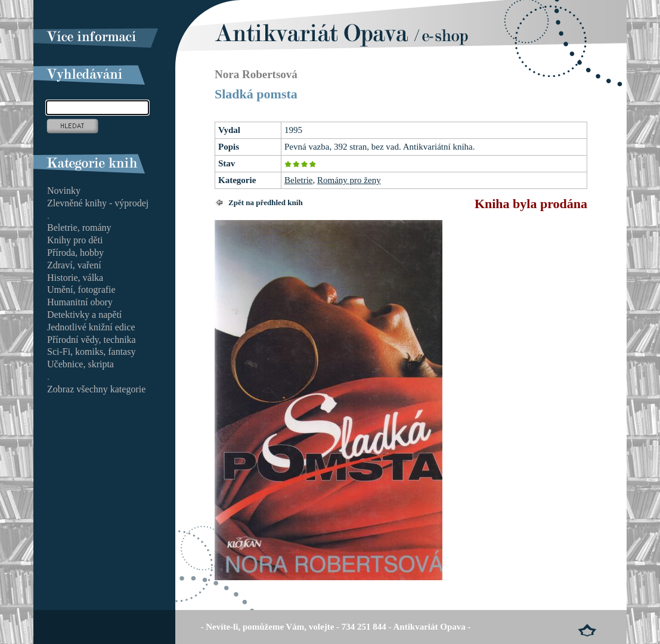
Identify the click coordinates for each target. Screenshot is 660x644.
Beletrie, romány (79, 227)
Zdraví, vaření (74, 265)
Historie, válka (75, 278)
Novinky (64, 191)
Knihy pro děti (75, 240)
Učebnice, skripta (80, 364)
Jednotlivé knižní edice (91, 327)
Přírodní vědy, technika (92, 340)
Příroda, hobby (75, 253)
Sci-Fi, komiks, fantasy (91, 352)
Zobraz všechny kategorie (96, 389)
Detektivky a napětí (84, 315)
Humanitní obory (80, 302)
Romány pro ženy (349, 180)
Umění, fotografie (81, 290)
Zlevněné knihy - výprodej (98, 203)
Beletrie (298, 180)
